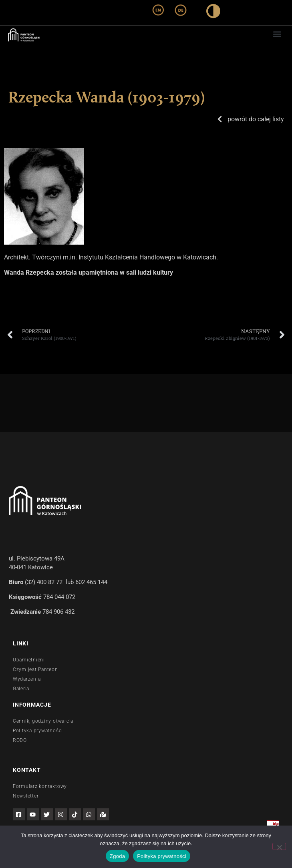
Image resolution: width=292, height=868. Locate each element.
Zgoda (117, 856)
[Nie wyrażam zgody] (279, 846)
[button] (277, 34)
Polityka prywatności (162, 856)
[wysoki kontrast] (213, 13)
